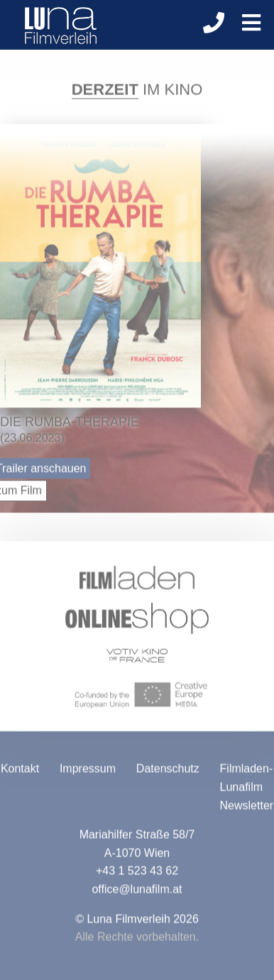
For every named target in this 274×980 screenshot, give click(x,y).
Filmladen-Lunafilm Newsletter (247, 791)
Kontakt (20, 772)
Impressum (88, 772)
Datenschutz (168, 772)
